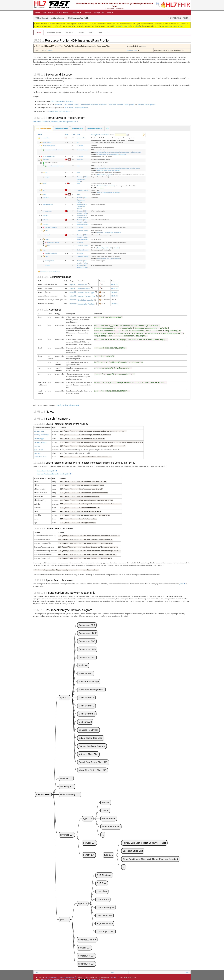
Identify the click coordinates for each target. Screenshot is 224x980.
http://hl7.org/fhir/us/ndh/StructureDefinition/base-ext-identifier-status (118, 168)
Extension (80, 145)
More (110, 12)
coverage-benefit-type (42, 434)
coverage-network (40, 442)
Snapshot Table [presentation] (78, 128)
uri (78, 142)
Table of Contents (47, 978)
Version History (68, 978)
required (117, 170)
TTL (108, 32)
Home (37, 12)
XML (91, 32)
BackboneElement (83, 224)
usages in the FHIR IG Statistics (60, 111)
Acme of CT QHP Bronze (64, 104)
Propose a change (97, 978)
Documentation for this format (49, 271)
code (78, 166)
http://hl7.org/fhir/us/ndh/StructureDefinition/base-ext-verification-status (118, 152)
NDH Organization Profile (82, 179)
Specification (63, 12)
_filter (181, 582)
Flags (67, 134)
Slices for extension (49, 145)
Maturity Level (132, 50)
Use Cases (48, 12)
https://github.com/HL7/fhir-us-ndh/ (126, 26)
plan (44, 250)
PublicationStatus (103, 185)
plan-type (37, 453)
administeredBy (48, 204)
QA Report (58, 978)
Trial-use (50, 50)
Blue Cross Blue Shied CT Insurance (103, 104)
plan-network (39, 449)
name (44, 194)
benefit (47, 239)
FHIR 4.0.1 (114, 976)
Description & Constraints (100, 134)
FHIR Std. (115, 284)
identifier (46, 159)
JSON (100, 32)
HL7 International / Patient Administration (60, 976)
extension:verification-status (54, 149)
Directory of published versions (172, 26)
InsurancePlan (45, 138)
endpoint (46, 215)
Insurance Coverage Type (105, 232)
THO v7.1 (115, 292)
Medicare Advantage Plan (126, 104)
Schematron (73, 405)
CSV (58, 405)
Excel (64, 405)
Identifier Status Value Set (106, 170)
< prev (171, 18)
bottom (178, 18)
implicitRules (47, 142)
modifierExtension (49, 156)
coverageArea (47, 211)
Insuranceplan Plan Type (105, 258)
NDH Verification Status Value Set (108, 154)
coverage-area (39, 431)
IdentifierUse (101, 174)
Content (38, 32)
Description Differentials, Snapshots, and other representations (55, 121)
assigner (48, 177)
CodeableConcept (82, 149)
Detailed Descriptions (53, 32)
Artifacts (88, 12)
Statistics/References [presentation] (95, 128)
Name (40, 134)
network (45, 219)
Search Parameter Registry (46, 470)
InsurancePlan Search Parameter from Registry (53, 473)
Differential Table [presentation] (61, 128)
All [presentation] (107, 128)
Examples (81, 32)
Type (78, 134)
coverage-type (39, 438)
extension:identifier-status (55, 166)
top (112, 971)
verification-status (40, 456)
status (45, 183)
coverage (46, 224)
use (46, 172)
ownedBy (46, 197)
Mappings (69, 32)
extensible (123, 154)
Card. (74, 134)
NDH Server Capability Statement (76, 107)
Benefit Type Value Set (105, 247)
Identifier (80, 159)
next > (186, 18)
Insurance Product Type (105, 192)
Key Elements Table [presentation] (44, 128)
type (44, 190)
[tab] (44, 128)
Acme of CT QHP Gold (82, 104)
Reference (80, 177)
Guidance (77, 12)
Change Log (99, 12)
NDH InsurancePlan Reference (62, 101)
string (79, 194)
